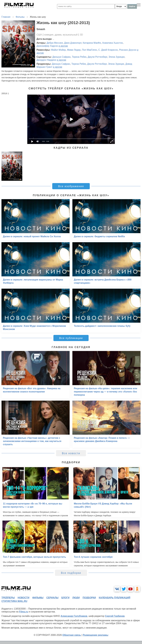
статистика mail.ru (14, 601)
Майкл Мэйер (58, 50)
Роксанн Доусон (128, 50)
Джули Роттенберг (97, 57)
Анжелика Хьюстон (112, 43)
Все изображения (71, 186)
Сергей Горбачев (115, 616)
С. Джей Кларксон (108, 50)
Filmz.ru (24, 612)
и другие (63, 46)
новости (23, 598)
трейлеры (8, 598)
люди (76, 598)
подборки (89, 598)
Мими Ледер (74, 50)
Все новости (71, 453)
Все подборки (71, 573)
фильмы (38, 598)
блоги (65, 598)
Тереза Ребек (79, 57)
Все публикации (71, 338)
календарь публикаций (115, 598)
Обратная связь (72, 635)
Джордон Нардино (46, 60)
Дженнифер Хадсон (47, 46)
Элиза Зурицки (116, 57)
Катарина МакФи (92, 43)
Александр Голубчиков (74, 616)
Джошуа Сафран (62, 57)
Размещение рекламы (96, 635)
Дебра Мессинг (55, 43)
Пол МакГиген (89, 50)
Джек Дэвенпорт (73, 43)
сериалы (52, 598)
